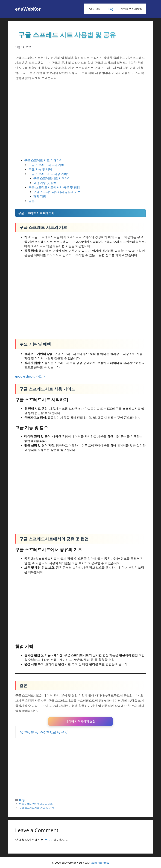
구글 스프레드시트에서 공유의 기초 (57, 192)
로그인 (49, 840)
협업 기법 (40, 196)
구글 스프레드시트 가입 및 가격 (37, 808)
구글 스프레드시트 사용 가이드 (49, 174)
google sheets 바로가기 (31, 376)
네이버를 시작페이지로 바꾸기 (44, 732)
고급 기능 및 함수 (45, 183)
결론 (32, 201)
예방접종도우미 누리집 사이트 (36, 804)
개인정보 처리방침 (131, 9)
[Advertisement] (81, 768)
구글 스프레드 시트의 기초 (46, 165)
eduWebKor (28, 9)
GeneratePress (100, 863)
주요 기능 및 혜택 (40, 169)
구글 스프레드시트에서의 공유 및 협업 (54, 187)
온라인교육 (94, 9)
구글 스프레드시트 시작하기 (52, 178)
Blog (111, 9)
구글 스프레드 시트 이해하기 (43, 160)
